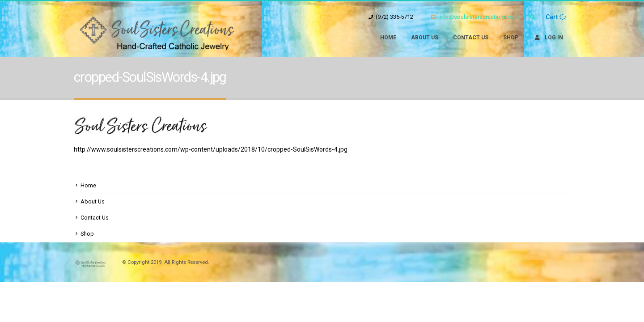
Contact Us (471, 38)
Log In (548, 38)
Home (388, 38)
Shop (511, 38)
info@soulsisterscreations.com (475, 17)
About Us (425, 38)
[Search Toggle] (533, 17)
